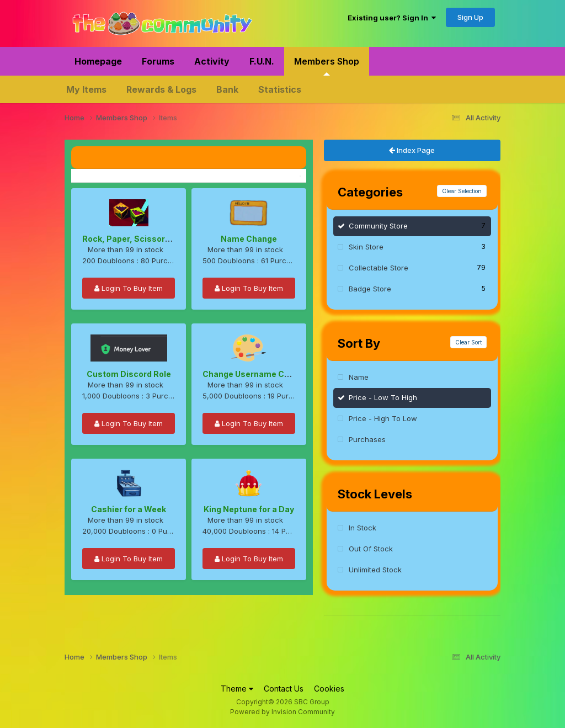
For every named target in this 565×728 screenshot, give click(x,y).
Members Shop (327, 66)
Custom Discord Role (129, 374)
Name (359, 377)
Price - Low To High (383, 397)
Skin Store (417, 246)
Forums (158, 61)
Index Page (412, 150)
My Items (86, 89)
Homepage (98, 61)
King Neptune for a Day (249, 509)
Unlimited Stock (375, 570)
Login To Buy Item (129, 288)
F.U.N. (262, 61)
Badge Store (417, 288)
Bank (227, 89)
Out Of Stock (371, 549)
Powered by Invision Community (282, 712)
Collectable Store (417, 267)
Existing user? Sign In (392, 18)
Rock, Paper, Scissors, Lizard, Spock (155, 239)
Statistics (280, 89)
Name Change (249, 239)
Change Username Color (251, 374)
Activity (212, 61)
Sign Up (470, 17)
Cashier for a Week (129, 509)
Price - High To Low (383, 418)
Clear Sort (468, 342)
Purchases (367, 439)
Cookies (329, 689)
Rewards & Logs (161, 89)
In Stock (363, 528)
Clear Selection (462, 191)
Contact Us (284, 689)
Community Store (417, 225)
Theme (237, 689)
